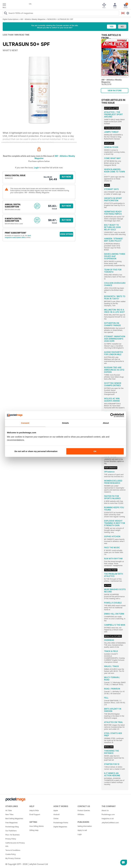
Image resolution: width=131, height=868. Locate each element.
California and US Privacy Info (15, 845)
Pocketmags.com (108, 814)
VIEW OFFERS (67, 234)
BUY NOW (67, 177)
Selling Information (85, 826)
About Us (105, 810)
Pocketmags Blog (12, 827)
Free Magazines (11, 823)
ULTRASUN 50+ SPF (65, 19)
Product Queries (84, 810)
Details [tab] (65, 423)
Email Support (35, 814)
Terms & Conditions (13, 850)
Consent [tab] (25, 423)
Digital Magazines (60, 827)
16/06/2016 (51, 19)
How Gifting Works (37, 826)
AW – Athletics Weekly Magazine (33, 19)
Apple (56, 810)
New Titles (9, 814)
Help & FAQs (34, 810)
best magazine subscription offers (18, 236)
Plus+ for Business (12, 835)
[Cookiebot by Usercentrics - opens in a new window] (112, 415)
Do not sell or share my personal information (36, 451)
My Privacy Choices (13, 858)
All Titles (9, 810)
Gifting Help (34, 830)
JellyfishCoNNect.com (110, 823)
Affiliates (81, 814)
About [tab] (106, 423)
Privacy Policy (11, 839)
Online (56, 819)
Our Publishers (11, 831)
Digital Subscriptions (11, 19)
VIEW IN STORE (115, 90)
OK (95, 451)
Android (56, 814)
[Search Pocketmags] (6, 13)
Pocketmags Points (61, 823)
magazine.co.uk (108, 819)
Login (36, 168)
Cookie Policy (11, 854)
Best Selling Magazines (14, 819)
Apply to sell (82, 830)
